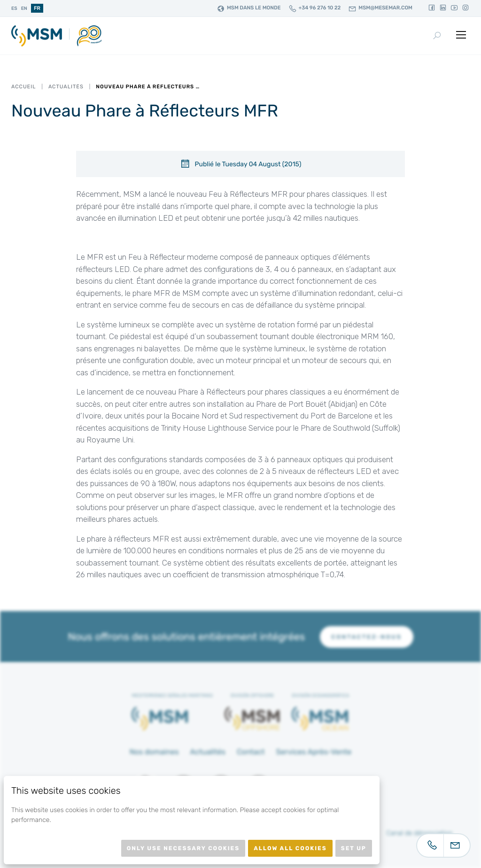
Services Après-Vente (314, 752)
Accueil (23, 87)
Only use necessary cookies (183, 848)
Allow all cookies (290, 848)
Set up (354, 848)
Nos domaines (154, 752)
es (14, 8)
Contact (251, 752)
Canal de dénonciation (420, 833)
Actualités (66, 87)
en (24, 8)
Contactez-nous (366, 637)
